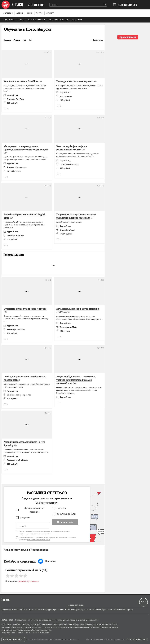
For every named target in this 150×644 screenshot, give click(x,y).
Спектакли (61, 508)
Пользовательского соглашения (39, 540)
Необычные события (66, 514)
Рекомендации (14, 255)
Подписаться (65, 522)
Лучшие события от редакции (34, 510)
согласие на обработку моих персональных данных (41, 531)
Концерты (25, 517)
